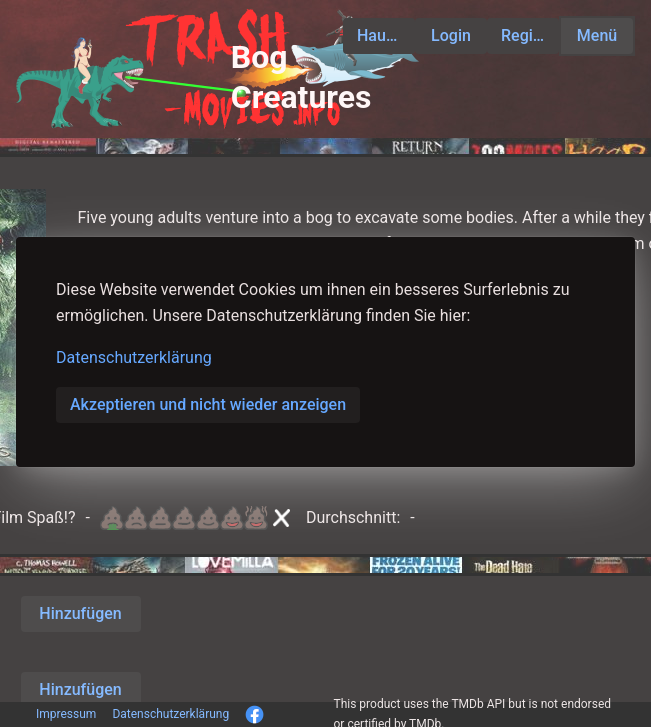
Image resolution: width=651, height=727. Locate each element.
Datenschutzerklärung (134, 357)
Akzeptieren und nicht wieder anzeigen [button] (208, 404)
